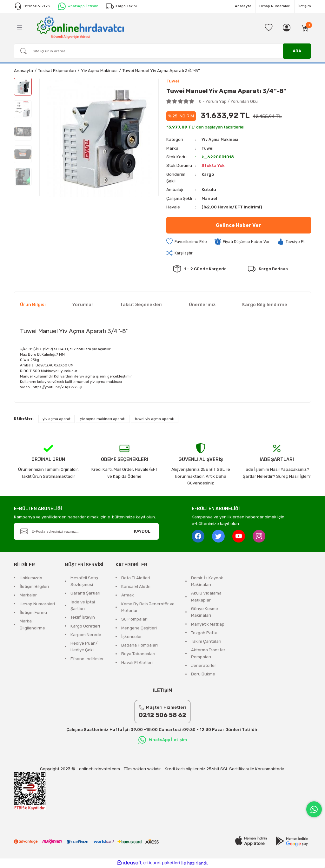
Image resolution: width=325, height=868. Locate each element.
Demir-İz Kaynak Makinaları (207, 582)
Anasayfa (243, 6)
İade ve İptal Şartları (83, 606)
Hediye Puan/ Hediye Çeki (84, 647)
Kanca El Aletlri (136, 587)
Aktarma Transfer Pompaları (208, 654)
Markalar (28, 596)
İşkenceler (132, 637)
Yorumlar (83, 305)
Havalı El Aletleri (137, 663)
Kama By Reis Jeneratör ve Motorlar (148, 608)
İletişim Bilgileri (34, 587)
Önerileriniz (202, 305)
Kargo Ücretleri (85, 627)
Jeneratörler (204, 666)
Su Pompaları (134, 620)
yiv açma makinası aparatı (103, 419)
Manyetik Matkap (208, 625)
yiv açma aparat (56, 419)
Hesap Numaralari (37, 605)
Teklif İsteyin (83, 618)
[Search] (162, 51)
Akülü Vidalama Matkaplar (206, 597)
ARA (297, 51)
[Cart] (305, 28)
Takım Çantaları (206, 642)
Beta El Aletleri (136, 579)
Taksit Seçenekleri (141, 305)
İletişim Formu (33, 613)
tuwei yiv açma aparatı (155, 419)
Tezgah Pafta (204, 633)
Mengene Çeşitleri (139, 629)
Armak (128, 596)
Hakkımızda (31, 579)
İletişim (305, 6)
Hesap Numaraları (275, 6)
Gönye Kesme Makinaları (205, 613)
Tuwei (208, 149)
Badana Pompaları (139, 646)
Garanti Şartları (85, 594)
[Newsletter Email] (86, 532)
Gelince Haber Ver (239, 225)
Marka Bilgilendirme (32, 625)
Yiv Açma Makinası (221, 140)
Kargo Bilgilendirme (265, 305)
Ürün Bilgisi (33, 305)
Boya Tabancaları (138, 654)
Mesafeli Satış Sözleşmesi (84, 582)
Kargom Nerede (86, 635)
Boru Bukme (203, 675)
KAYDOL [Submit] (142, 532)
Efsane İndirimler (87, 659)
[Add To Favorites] (187, 242)
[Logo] (80, 27)
